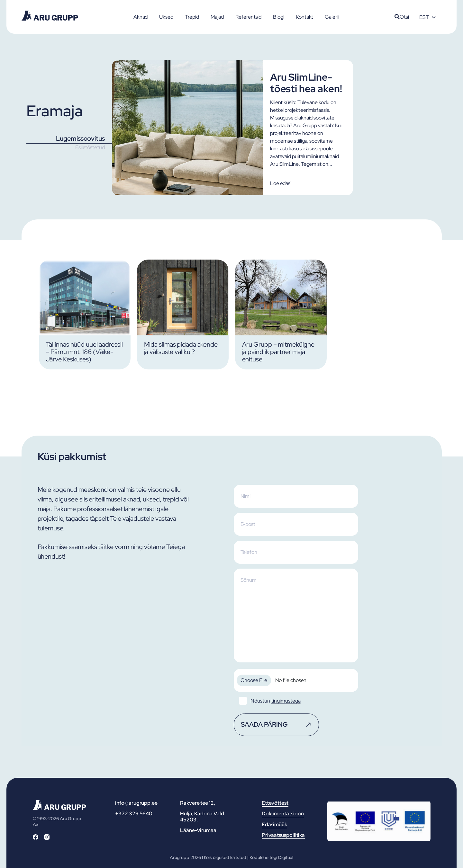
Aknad (141, 17)
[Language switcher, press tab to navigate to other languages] (427, 17)
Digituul (286, 857)
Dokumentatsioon (283, 814)
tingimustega (286, 701)
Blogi (279, 17)
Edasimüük (274, 824)
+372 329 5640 (134, 814)
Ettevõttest (275, 803)
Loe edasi (281, 183)
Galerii (332, 17)
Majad (217, 17)
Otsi (402, 17)
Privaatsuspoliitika (283, 835)
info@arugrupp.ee (136, 803)
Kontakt (304, 17)
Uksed (166, 17)
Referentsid (248, 17)
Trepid (192, 17)
